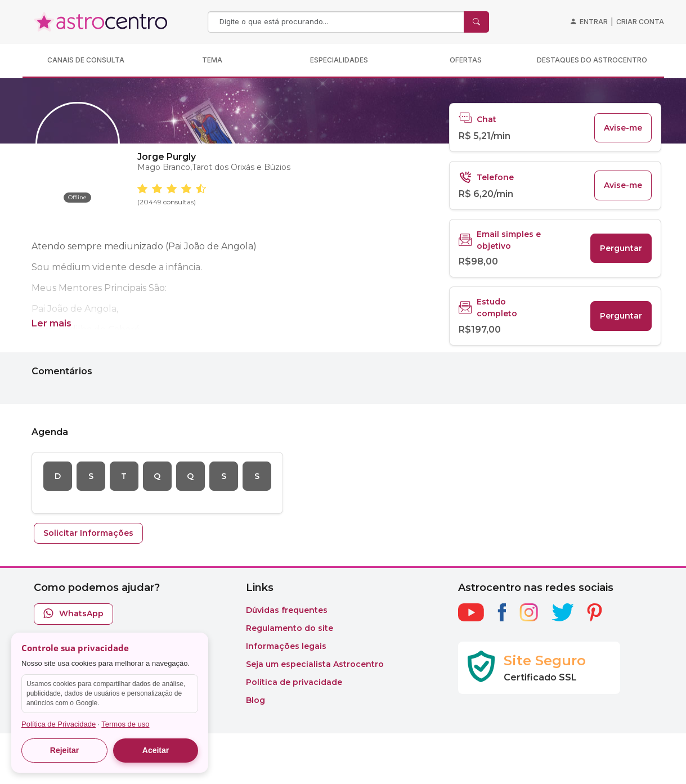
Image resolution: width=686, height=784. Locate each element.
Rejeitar (64, 750)
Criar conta (640, 22)
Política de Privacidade (59, 724)
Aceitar (156, 750)
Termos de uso (125, 724)
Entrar (594, 22)
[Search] (337, 22)
